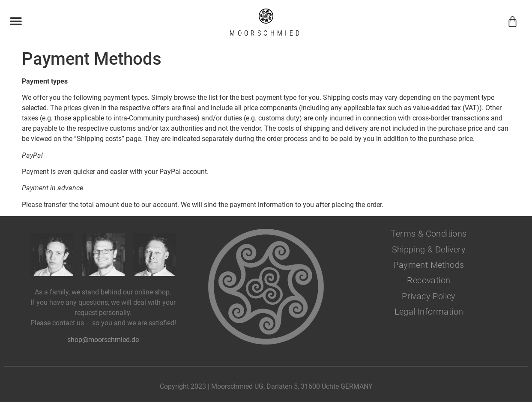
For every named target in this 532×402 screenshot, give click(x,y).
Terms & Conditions (429, 234)
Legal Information (429, 312)
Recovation (429, 280)
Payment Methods (429, 265)
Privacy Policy (429, 296)
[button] (16, 22)
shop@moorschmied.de (103, 340)
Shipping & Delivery (429, 249)
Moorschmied (266, 33)
